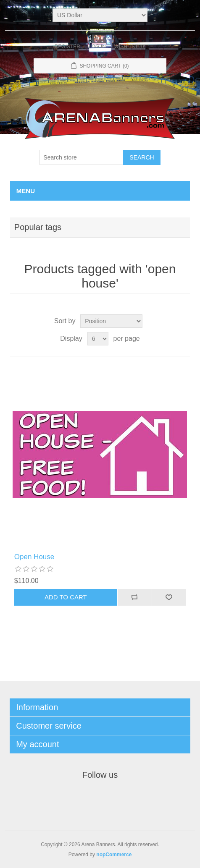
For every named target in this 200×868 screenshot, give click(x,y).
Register (67, 47)
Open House (34, 557)
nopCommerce (114, 855)
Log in (97, 47)
